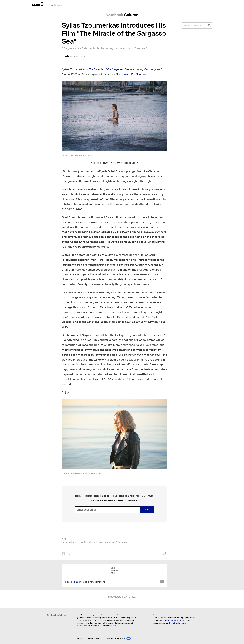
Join (147, 509)
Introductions (69, 542)
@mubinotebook (56, 615)
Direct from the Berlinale (131, 74)
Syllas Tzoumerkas (105, 542)
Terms (80, 638)
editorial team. (179, 623)
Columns (122, 542)
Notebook (67, 56)
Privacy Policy (94, 638)
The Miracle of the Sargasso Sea (109, 69)
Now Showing (86, 542)
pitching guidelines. (175, 620)
